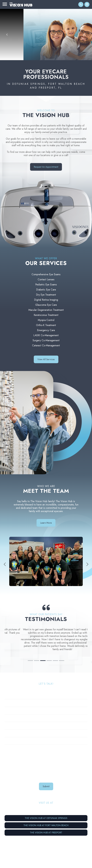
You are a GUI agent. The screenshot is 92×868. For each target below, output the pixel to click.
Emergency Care (46, 330)
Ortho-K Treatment (46, 325)
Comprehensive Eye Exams (46, 274)
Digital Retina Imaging (46, 300)
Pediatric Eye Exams (46, 285)
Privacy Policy (79, 860)
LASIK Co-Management (46, 335)
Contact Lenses (46, 279)
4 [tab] (49, 650)
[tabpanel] (46, 637)
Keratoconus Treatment (46, 315)
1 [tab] (30, 650)
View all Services (46, 359)
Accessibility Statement (60, 860)
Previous (5, 564)
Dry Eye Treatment (46, 295)
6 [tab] (62, 650)
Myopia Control (46, 320)
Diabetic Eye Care (46, 290)
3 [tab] (43, 650)
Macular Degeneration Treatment (46, 310)
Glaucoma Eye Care (46, 305)
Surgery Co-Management (46, 340)
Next (87, 564)
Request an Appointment (46, 167)
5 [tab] (55, 650)
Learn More (46, 523)
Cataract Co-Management (46, 345)
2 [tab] (37, 650)
